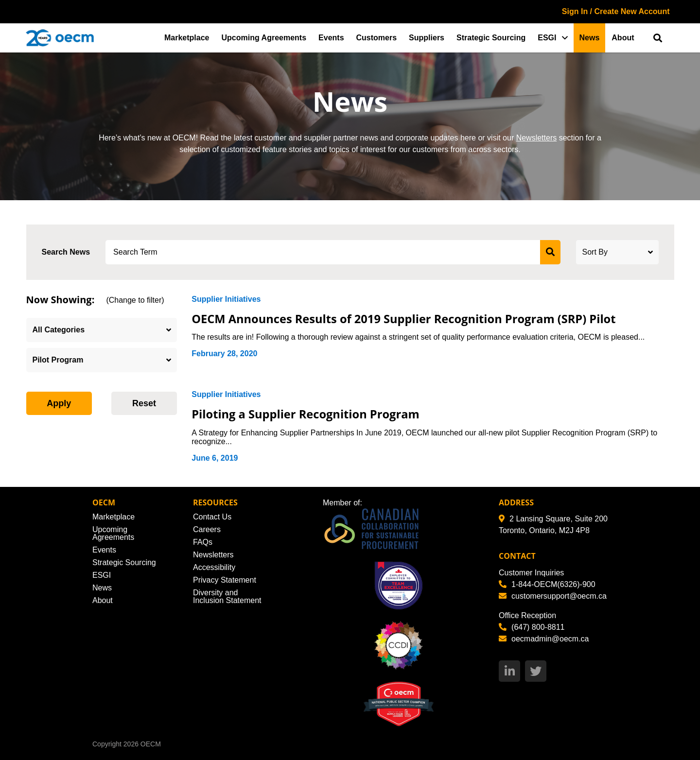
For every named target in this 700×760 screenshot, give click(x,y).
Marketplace (187, 38)
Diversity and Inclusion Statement (227, 596)
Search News (66, 252)
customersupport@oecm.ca (553, 596)
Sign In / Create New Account (616, 11)
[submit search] (550, 252)
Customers (377, 38)
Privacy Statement (225, 580)
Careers (207, 529)
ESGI (547, 38)
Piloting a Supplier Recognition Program (312, 414)
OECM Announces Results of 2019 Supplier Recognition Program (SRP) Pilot (416, 318)
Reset (144, 403)
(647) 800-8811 (532, 627)
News (590, 38)
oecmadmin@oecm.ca (544, 639)
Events (331, 38)
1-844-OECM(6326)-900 (547, 584)
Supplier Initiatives (226, 299)
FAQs (203, 542)
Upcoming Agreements (264, 38)
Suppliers (427, 38)
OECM (151, 744)
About (623, 38)
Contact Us (212, 517)
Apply (59, 403)
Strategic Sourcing (491, 38)
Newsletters (537, 138)
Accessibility (214, 567)
